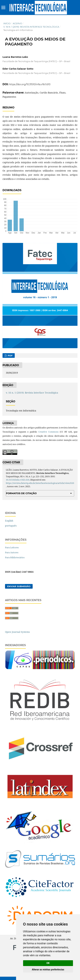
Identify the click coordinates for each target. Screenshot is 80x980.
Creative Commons (48, 432)
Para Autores (12, 552)
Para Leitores (12, 547)
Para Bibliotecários (15, 557)
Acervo (17, 23)
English (9, 521)
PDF (10, 356)
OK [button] (48, 963)
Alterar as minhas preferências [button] (48, 970)
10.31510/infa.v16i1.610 (18, 480)
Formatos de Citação (21, 493)
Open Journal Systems (17, 632)
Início (7, 23)
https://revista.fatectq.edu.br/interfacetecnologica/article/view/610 (40, 483)
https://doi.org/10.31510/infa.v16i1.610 (30, 84)
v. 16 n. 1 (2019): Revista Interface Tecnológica (31, 27)
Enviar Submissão (19, 586)
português (11, 526)
